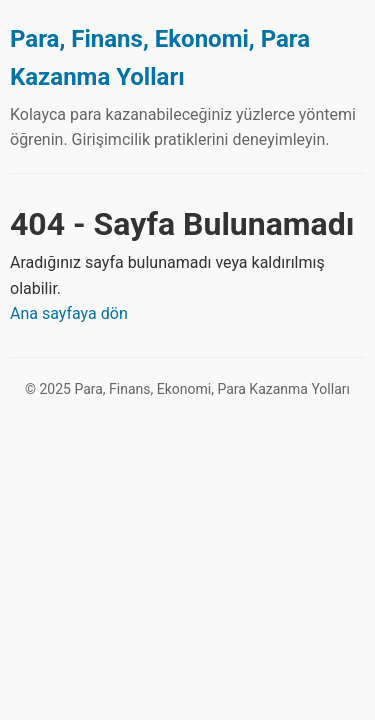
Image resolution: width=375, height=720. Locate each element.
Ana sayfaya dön (69, 313)
